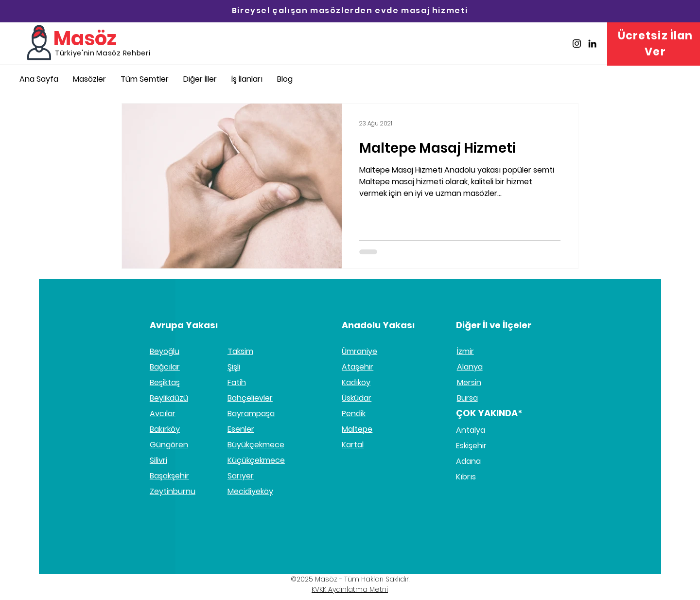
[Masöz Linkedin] (592, 44)
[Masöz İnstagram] (577, 44)
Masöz (85, 38)
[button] (200, 79)
